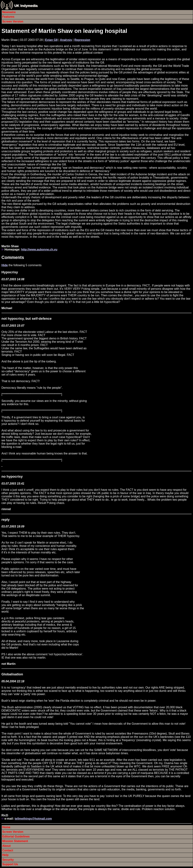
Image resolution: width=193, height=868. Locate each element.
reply (6, 520)
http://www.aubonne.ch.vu (39, 249)
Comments (13, 257)
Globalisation (12, 674)
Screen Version (13, 21)
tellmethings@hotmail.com (33, 819)
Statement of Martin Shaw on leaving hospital (64, 31)
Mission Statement (15, 841)
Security (8, 860)
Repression (82, 40)
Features (8, 17)
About (6, 846)
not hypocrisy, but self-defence (27, 319)
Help (5, 855)
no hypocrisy (12, 476)
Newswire (9, 12)
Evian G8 (51, 40)
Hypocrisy (10, 272)
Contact (8, 850)
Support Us (10, 864)
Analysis (66, 40)
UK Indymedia (26, 6)
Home (6, 827)
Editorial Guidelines (16, 837)
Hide (5, 265)
